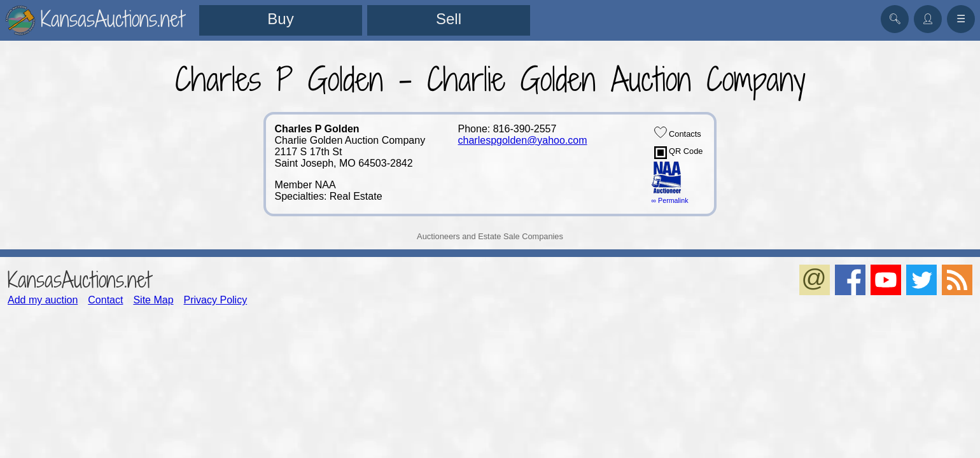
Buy (280, 19)
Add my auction (43, 300)
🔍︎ (895, 19)
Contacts (678, 132)
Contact (105, 300)
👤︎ (928, 19)
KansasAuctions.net (79, 280)
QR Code (679, 153)
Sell (449, 19)
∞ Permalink (670, 200)
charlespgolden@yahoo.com (523, 140)
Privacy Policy (216, 300)
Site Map (153, 300)
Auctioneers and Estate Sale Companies (490, 236)
